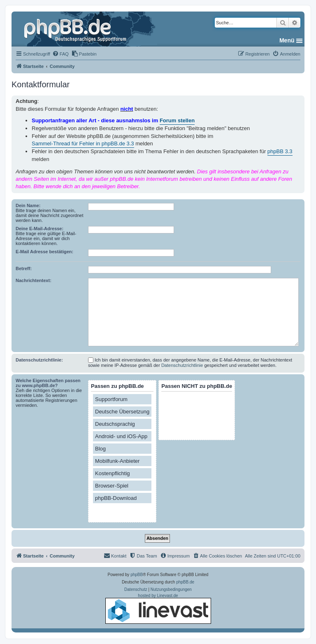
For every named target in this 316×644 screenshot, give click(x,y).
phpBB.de (185, 582)
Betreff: (24, 268)
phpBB (137, 575)
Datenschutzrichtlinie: (39, 360)
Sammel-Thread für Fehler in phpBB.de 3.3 (83, 143)
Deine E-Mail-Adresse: (39, 229)
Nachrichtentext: (34, 280)
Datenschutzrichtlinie (182, 365)
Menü (287, 40)
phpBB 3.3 (280, 151)
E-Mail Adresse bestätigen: (44, 252)
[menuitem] (60, 54)
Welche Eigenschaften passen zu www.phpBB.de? (48, 383)
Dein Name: (28, 205)
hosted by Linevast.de (158, 609)
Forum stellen (177, 120)
